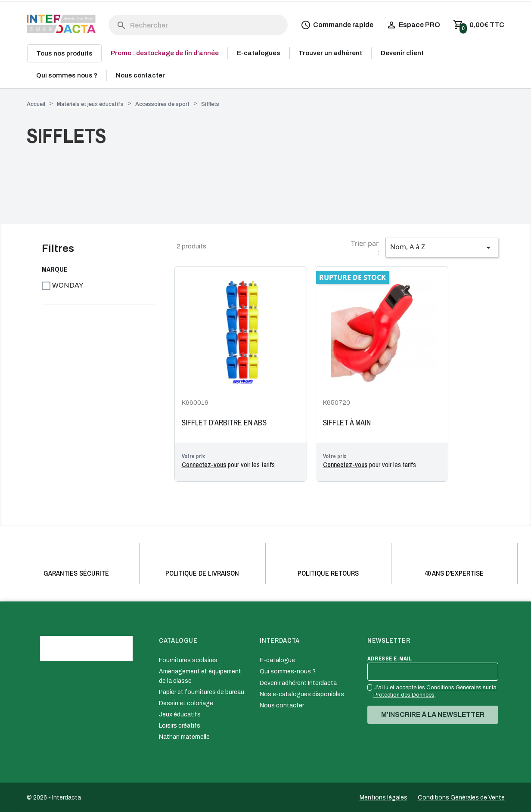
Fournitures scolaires (188, 660)
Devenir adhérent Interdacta (298, 683)
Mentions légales (383, 798)
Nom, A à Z (442, 247)
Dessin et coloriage (186, 703)
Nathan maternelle (184, 737)
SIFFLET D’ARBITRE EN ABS (224, 423)
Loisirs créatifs (180, 726)
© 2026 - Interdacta (54, 798)
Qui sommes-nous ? (288, 671)
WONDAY (68, 285)
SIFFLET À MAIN (347, 423)
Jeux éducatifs (180, 714)
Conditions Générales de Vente (461, 798)
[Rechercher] (198, 25)
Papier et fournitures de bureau (202, 692)
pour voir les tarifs (228, 465)
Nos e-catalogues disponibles (302, 694)
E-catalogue (277, 660)
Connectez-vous (204, 465)
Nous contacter (282, 705)
